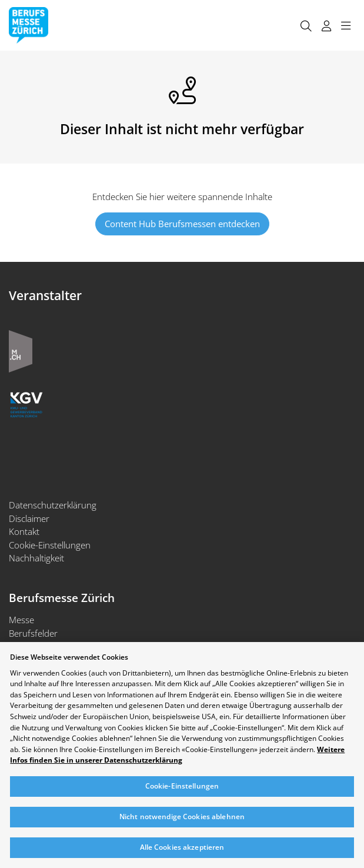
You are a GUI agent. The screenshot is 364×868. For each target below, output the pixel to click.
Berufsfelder (33, 633)
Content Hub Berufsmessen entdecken (182, 224)
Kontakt (24, 531)
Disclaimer (29, 518)
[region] (182, 755)
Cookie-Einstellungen (50, 545)
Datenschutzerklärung (53, 505)
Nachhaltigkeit (36, 558)
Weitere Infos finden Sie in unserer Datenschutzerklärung (177, 755)
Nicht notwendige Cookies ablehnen (182, 817)
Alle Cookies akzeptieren (182, 847)
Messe (21, 620)
